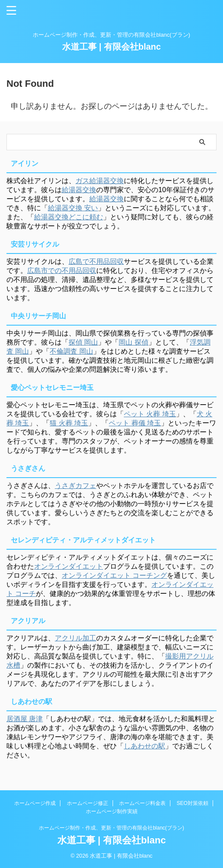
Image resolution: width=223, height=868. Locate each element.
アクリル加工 (75, 638)
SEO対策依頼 (193, 803)
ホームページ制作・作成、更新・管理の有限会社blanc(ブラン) (111, 828)
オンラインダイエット (69, 566)
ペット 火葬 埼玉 (150, 414)
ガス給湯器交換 (100, 181)
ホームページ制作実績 (112, 811)
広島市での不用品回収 (62, 271)
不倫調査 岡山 (71, 351)
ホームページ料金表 (142, 803)
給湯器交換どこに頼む (69, 217)
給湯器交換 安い (73, 208)
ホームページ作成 (35, 803)
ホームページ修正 (88, 803)
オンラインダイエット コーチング (114, 575)
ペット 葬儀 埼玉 (135, 423)
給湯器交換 (79, 190)
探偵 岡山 (83, 342)
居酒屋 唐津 (25, 719)
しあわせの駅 (144, 746)
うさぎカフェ (75, 486)
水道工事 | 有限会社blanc (111, 47)
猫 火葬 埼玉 (69, 423)
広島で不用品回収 (96, 261)
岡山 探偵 (133, 342)
